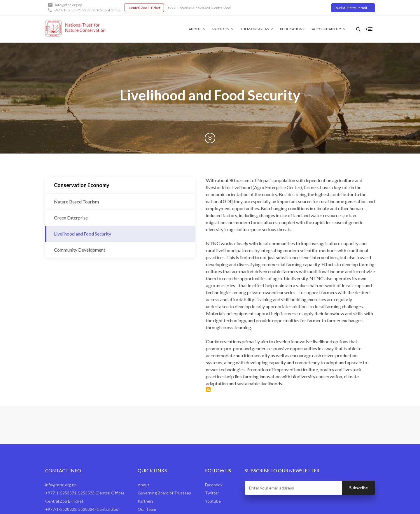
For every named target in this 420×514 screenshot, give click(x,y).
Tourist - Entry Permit (351, 8)
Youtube (213, 452)
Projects (211, 29)
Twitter (212, 444)
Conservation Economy (82, 185)
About (185, 29)
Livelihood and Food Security (83, 234)
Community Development (80, 250)
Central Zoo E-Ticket (144, 8)
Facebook (214, 436)
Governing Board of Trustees (164, 444)
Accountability (317, 29)
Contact (145, 468)
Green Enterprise (71, 218)
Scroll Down (210, 138)
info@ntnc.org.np (69, 5)
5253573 (89, 10)
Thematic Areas (245, 29)
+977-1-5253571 (67, 10)
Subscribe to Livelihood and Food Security (160, 340)
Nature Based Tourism (76, 202)
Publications (283, 29)
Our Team (147, 460)
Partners (146, 452)
